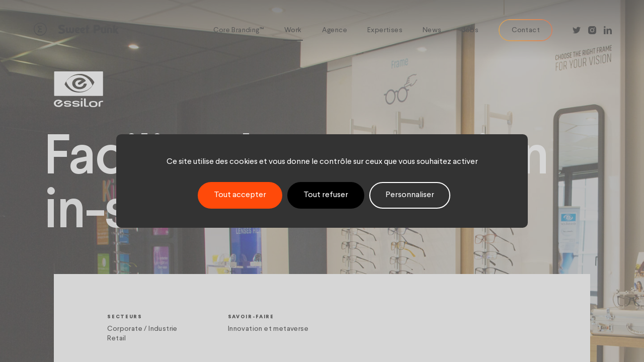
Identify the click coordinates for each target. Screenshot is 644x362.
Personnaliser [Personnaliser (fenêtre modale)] (410, 195)
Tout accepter (240, 195)
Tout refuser (326, 195)
